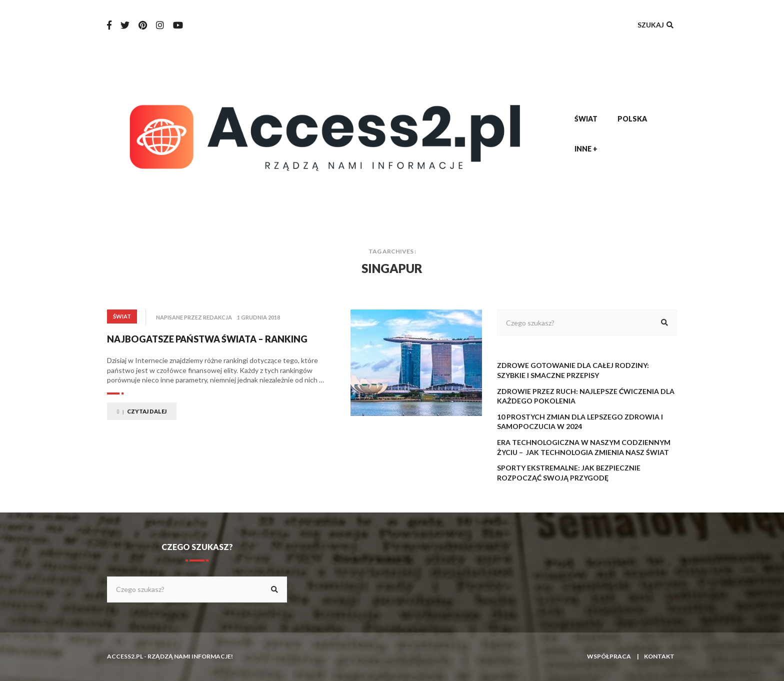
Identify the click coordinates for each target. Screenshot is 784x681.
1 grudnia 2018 (258, 317)
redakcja (217, 317)
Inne (586, 149)
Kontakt (659, 656)
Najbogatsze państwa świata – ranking (207, 339)
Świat (586, 119)
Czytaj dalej (142, 411)
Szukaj (656, 25)
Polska (632, 119)
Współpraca (609, 656)
